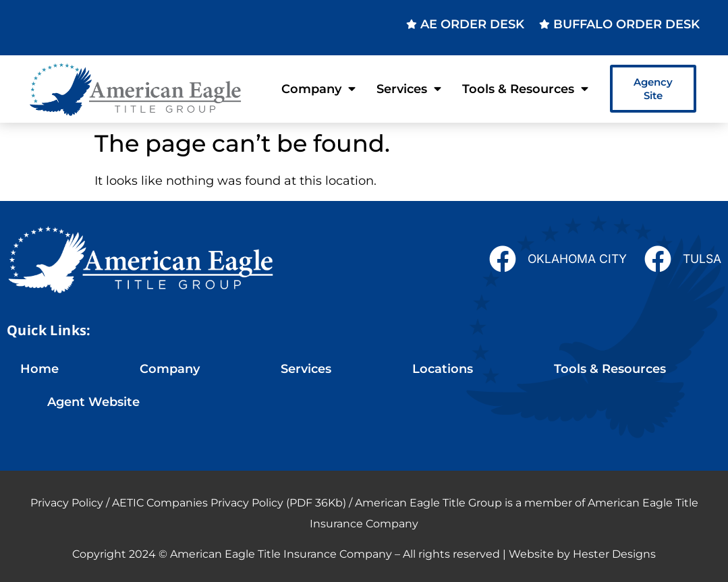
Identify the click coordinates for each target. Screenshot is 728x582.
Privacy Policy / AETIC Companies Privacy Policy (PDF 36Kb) (188, 503)
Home (39, 369)
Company (318, 89)
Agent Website (93, 402)
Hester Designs (614, 554)
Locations (443, 369)
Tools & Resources (525, 89)
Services (409, 89)
